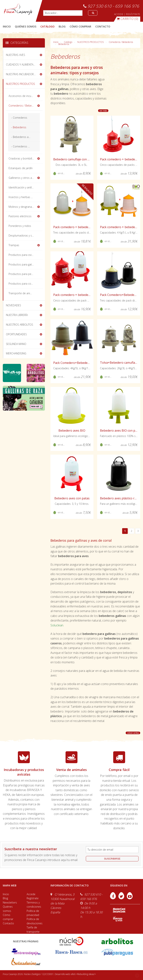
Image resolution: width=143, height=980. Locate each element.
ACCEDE (119, 14)
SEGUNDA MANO (16, 344)
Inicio (7, 26)
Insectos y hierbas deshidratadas (26, 197)
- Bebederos (19, 127)
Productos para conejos (23, 284)
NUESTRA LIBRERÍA (17, 315)
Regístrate (33, 898)
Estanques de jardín (21, 168)
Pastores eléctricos (20, 216)
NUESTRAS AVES (16, 55)
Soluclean (57, 625)
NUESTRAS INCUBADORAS (21, 74)
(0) (128, 19)
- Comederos (19, 118)
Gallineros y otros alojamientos (26, 178)
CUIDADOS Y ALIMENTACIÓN (23, 65)
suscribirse (112, 859)
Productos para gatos (22, 264)
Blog (5, 898)
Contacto (8, 923)
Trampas (14, 245)
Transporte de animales (23, 293)
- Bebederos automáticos (26, 137)
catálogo (47, 26)
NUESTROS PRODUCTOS (90, 42)
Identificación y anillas (22, 187)
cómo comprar (80, 26)
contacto (103, 26)
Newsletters (10, 902)
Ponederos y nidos (20, 226)
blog (62, 26)
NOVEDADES (13, 305)
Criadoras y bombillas (22, 158)
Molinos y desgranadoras (24, 207)
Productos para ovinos (22, 255)
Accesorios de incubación (24, 96)
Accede (31, 894)
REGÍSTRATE (133, 14)
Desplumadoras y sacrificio (25, 235)
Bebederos (64, 44)
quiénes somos (26, 26)
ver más (103, 111)
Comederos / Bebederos (121, 42)
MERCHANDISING (16, 353)
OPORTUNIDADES (16, 334)
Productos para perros (22, 274)
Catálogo (68, 42)
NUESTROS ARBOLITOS (20, 325)
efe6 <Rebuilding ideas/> (83, 974)
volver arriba (133, 733)
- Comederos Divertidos (26, 146)
